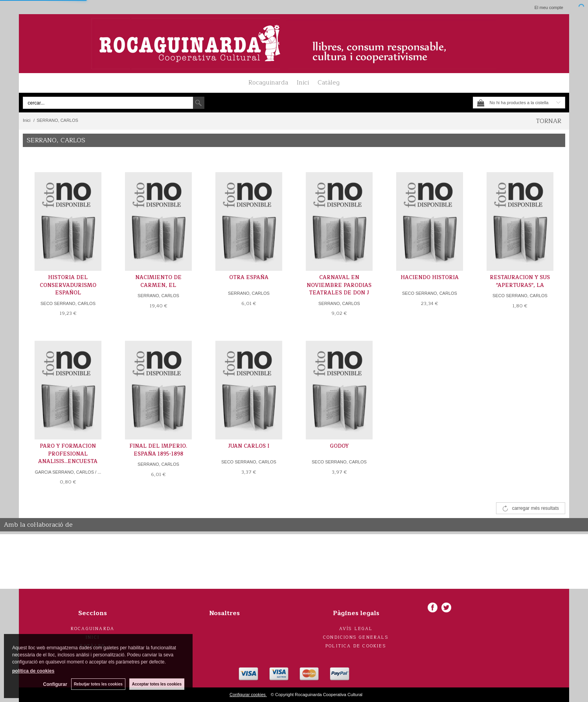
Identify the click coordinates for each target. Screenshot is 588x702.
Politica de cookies (356, 646)
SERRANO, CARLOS (158, 296)
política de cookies (33, 671)
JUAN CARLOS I (249, 446)
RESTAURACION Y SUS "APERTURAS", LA (520, 281)
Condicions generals (356, 637)
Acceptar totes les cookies (157, 684)
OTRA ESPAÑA (249, 277)
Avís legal (356, 629)
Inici (303, 83)
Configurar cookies (248, 695)
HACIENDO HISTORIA (430, 277)
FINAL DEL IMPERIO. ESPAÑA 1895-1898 (158, 450)
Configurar (55, 684)
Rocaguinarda (268, 83)
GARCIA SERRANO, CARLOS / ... (68, 472)
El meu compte (549, 7)
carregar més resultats (536, 508)
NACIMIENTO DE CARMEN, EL (158, 281)
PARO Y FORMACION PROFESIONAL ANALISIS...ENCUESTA (68, 454)
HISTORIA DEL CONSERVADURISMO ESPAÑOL (68, 285)
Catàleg (329, 83)
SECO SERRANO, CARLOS (68, 303)
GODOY (339, 446)
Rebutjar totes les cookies (98, 684)
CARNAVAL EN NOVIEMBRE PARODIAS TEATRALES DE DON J (339, 285)
